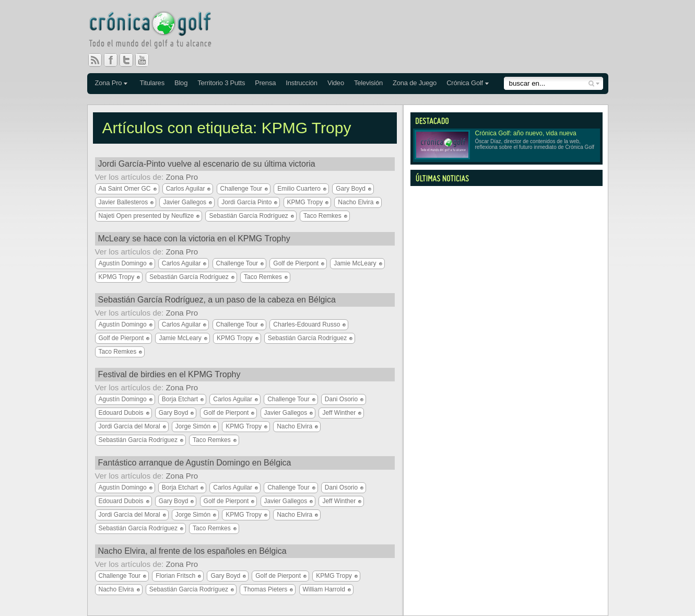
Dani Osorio (341, 399)
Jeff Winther (339, 413)
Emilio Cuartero (299, 189)
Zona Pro (109, 83)
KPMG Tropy (305, 202)
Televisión (368, 83)
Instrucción (302, 83)
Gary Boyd (351, 189)
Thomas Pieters (265, 589)
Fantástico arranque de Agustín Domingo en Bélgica (195, 463)
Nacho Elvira (356, 202)
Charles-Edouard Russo (307, 324)
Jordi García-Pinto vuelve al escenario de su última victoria (207, 164)
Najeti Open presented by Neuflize (146, 216)
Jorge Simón (193, 426)
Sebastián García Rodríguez (248, 216)
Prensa (265, 83)
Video (336, 83)
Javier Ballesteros (123, 202)
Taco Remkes (322, 216)
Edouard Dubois (121, 413)
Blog (181, 83)
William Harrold (324, 589)
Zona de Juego (415, 83)
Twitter (131, 60)
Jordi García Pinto (246, 202)
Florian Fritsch (175, 576)
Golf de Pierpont (296, 263)
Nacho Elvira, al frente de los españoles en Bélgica (192, 551)
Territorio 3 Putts (221, 83)
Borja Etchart (180, 399)
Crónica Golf (465, 83)
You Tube (146, 60)
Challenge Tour (242, 189)
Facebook (115, 60)
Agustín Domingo (123, 263)
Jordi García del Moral (129, 426)
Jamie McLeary (355, 263)
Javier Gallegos (185, 202)
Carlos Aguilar (186, 189)
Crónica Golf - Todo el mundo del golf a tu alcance (158, 31)
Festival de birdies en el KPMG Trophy (169, 374)
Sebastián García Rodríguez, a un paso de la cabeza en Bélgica (217, 300)
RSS (95, 60)
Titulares (152, 83)
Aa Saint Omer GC (125, 189)
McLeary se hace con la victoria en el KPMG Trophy (194, 239)
